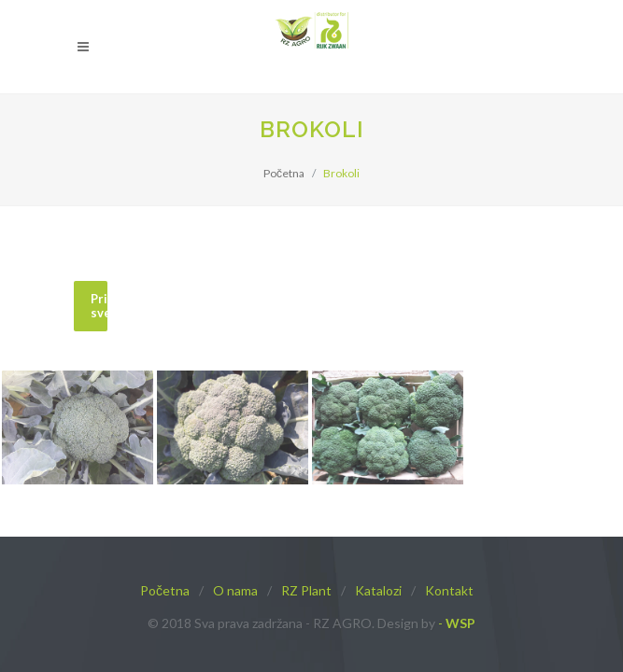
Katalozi (378, 590)
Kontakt (449, 590)
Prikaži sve (99, 306)
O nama (235, 590)
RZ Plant (306, 590)
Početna (284, 173)
